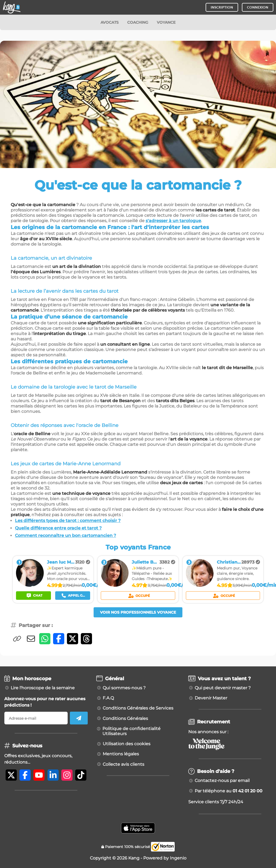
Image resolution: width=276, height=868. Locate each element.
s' (147, 221)
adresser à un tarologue (175, 221)
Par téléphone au (229, 791)
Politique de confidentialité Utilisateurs (131, 731)
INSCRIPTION (222, 7)
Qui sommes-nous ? (124, 688)
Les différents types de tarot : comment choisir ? (68, 521)
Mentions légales (121, 754)
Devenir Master (211, 698)
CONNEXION (258, 7)
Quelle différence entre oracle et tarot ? (58, 528)
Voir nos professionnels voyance (138, 612)
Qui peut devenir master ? (223, 688)
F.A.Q (108, 698)
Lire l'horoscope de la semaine (43, 688)
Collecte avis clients (123, 764)
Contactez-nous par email (222, 781)
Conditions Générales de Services (138, 708)
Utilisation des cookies (127, 744)
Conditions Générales (125, 719)
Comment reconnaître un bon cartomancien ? (65, 535)
